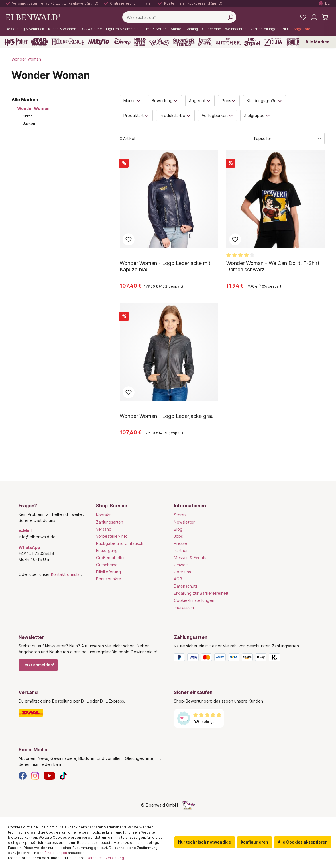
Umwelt (181, 565)
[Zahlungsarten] (246, 658)
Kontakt (103, 515)
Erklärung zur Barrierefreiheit (201, 593)
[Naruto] (99, 42)
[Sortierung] (288, 138)
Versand (104, 529)
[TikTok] (63, 775)
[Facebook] (23, 775)
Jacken (29, 123)
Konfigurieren (254, 842)
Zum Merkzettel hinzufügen (129, 239)
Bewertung (165, 101)
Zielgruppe (257, 115)
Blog (178, 529)
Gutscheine (107, 565)
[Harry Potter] (16, 42)
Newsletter (184, 522)
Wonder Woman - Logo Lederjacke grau (167, 416)
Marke (132, 101)
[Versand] (90, 713)
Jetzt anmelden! (38, 665)
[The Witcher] (228, 42)
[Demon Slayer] (205, 42)
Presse (180, 543)
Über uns (182, 572)
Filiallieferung (108, 572)
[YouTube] (49, 775)
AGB (178, 579)
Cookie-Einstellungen (194, 600)
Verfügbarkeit (218, 115)
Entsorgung (107, 550)
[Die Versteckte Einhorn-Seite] (188, 805)
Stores (180, 515)
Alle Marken (317, 42)
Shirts (28, 116)
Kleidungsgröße (265, 101)
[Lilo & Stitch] (252, 42)
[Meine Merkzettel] (303, 17)
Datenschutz (186, 586)
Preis (229, 101)
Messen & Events (190, 558)
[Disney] (122, 42)
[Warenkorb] (325, 17)
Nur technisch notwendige (205, 842)
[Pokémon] (159, 42)
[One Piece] (297, 42)
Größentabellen (111, 558)
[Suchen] (231, 17)
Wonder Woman (33, 108)
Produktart (136, 115)
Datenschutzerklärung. (106, 858)
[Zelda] (273, 42)
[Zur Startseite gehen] (33, 17)
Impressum (184, 607)
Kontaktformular (66, 574)
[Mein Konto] (314, 17)
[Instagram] (35, 775)
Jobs (178, 536)
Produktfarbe (175, 115)
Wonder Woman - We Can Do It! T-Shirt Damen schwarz (273, 266)
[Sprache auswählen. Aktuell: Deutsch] (325, 3)
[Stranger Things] (184, 42)
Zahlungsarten (110, 522)
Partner (181, 550)
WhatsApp (29, 547)
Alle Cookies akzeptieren (303, 842)
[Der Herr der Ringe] (68, 42)
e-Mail (25, 531)
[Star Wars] (39, 42)
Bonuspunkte (109, 579)
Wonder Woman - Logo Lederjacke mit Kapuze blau (165, 266)
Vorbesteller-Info (112, 536)
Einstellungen (56, 853)
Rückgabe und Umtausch (120, 543)
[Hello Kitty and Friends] (140, 42)
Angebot (200, 101)
